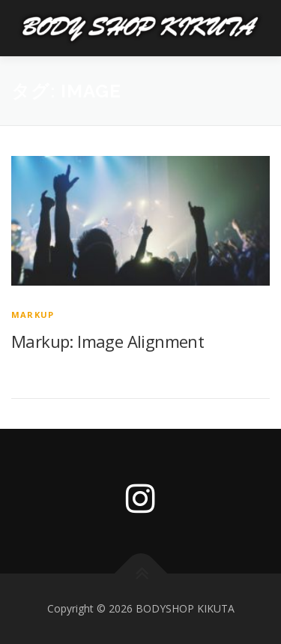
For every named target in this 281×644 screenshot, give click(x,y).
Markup (33, 315)
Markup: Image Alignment (108, 341)
